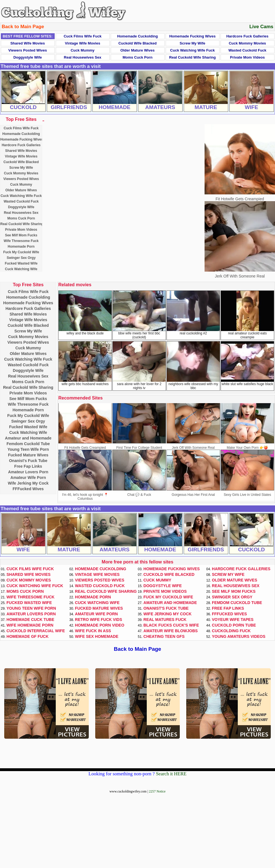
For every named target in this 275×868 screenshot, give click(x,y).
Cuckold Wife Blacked (137, 43)
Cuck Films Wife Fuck (83, 36)
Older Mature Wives (137, 50)
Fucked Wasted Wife (21, 263)
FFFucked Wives (28, 489)
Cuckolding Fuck (231, 631)
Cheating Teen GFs (164, 636)
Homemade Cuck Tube (30, 620)
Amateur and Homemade (28, 438)
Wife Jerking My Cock (28, 483)
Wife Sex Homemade (97, 636)
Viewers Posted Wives (28, 50)
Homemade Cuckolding (137, 36)
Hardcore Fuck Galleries (247, 36)
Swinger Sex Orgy (21, 258)
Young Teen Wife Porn (28, 449)
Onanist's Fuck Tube (28, 461)
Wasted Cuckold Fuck (248, 50)
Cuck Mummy (83, 50)
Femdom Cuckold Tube (28, 444)
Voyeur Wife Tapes (233, 620)
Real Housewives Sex (83, 57)
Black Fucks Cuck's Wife (171, 625)
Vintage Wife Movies (82, 43)
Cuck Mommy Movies (247, 43)
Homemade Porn (21, 247)
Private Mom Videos (247, 57)
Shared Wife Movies (28, 43)
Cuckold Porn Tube (234, 625)
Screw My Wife (193, 43)
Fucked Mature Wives (28, 455)
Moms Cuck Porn (137, 57)
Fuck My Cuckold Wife (21, 252)
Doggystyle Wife (27, 57)
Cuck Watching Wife (21, 269)
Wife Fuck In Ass (93, 631)
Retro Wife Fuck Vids (98, 620)
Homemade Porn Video (100, 625)
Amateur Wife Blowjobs (171, 631)
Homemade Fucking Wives (193, 36)
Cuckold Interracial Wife (36, 631)
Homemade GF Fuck (27, 636)
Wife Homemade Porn (30, 625)
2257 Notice (157, 791)
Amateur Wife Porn (28, 478)
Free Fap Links (28, 466)
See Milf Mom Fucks (21, 235)
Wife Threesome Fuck (21, 241)
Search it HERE (171, 774)
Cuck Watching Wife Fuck (192, 50)
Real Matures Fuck (165, 620)
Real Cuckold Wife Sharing (192, 57)
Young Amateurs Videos (239, 636)
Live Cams (261, 27)
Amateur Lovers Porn (28, 472)
